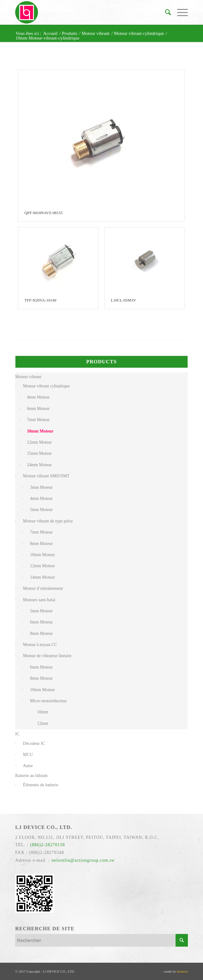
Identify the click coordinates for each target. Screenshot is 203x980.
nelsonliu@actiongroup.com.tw (83, 860)
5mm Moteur (41, 510)
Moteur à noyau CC (40, 645)
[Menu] (179, 12)
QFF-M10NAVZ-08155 (43, 213)
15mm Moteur (39, 453)
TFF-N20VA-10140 (40, 300)
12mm (43, 723)
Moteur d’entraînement (43, 588)
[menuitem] (165, 12)
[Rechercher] (165, 12)
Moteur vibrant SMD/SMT (46, 476)
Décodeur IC (34, 743)
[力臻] (84, 12)
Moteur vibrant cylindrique (46, 386)
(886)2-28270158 (48, 845)
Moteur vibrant (28, 377)
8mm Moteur (41, 544)
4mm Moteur (38, 397)
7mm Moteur (38, 420)
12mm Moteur (39, 442)
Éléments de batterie (40, 785)
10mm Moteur (40, 431)
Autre (28, 766)
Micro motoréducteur (48, 701)
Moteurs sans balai (39, 600)
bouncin (182, 971)
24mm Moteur (39, 465)
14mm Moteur (42, 577)
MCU (28, 755)
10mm (43, 712)
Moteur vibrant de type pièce (48, 521)
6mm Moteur (38, 409)
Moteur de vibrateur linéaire (47, 656)
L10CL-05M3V (123, 300)
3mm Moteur (41, 487)
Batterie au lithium (31, 776)
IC (17, 734)
